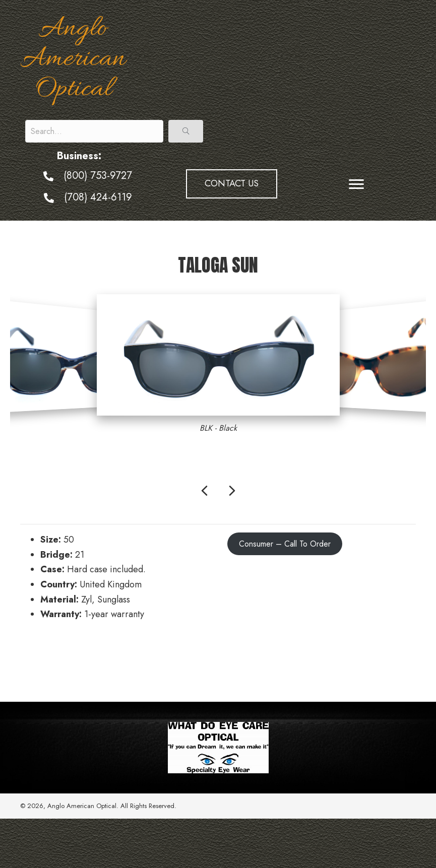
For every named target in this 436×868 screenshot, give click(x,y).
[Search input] (94, 131)
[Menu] (356, 184)
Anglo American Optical (73, 59)
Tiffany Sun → (389, 659)
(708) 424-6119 (98, 197)
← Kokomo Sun (50, 659)
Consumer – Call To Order (285, 544)
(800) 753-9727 (98, 176)
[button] (186, 131)
